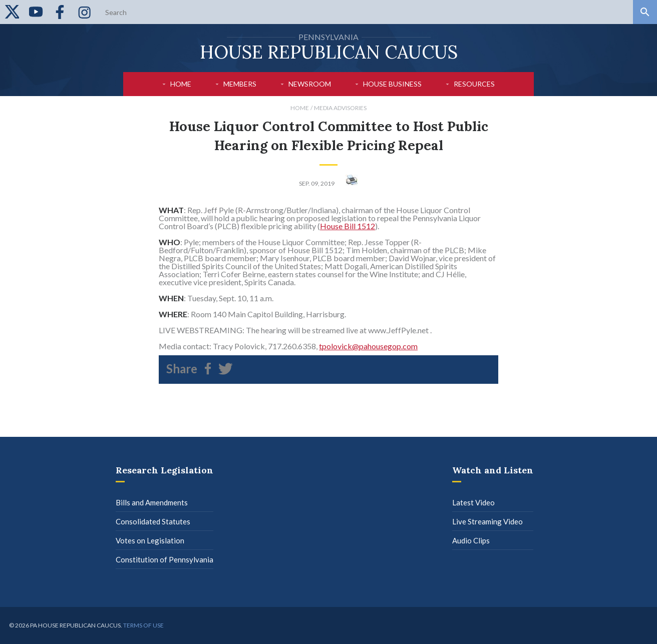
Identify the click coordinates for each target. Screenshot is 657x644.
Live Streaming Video (487, 521)
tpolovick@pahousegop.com (368, 346)
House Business (392, 84)
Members (240, 84)
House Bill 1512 (348, 226)
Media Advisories (340, 108)
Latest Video (473, 502)
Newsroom (310, 84)
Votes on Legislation (150, 540)
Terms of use (143, 625)
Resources (474, 84)
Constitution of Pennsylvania (165, 559)
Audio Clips (471, 540)
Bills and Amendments (152, 502)
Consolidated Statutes (153, 521)
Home (181, 84)
